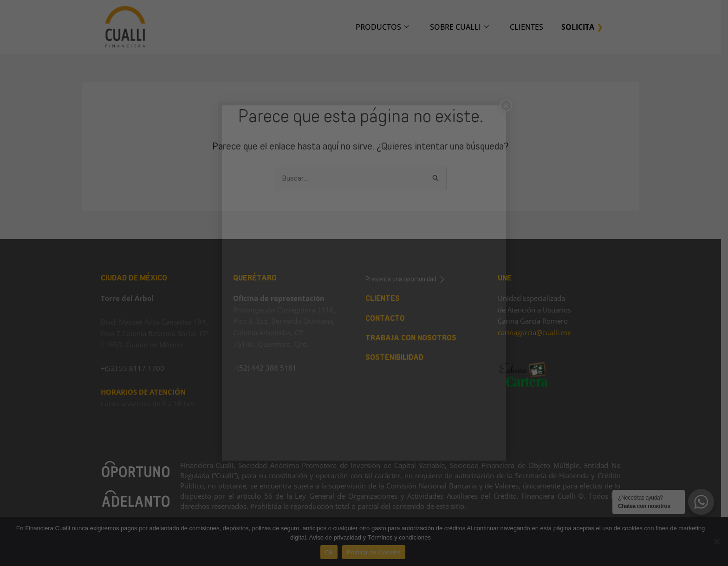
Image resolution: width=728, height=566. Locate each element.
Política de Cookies (377, 552)
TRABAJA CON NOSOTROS (414, 338)
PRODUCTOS (386, 27)
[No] (716, 541)
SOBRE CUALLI (463, 27)
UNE (508, 278)
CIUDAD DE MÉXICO (137, 278)
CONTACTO (388, 318)
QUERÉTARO (258, 278)
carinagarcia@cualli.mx (538, 332)
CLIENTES (530, 27)
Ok (332, 552)
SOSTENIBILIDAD (398, 357)
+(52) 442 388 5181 (268, 368)
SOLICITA (581, 27)
